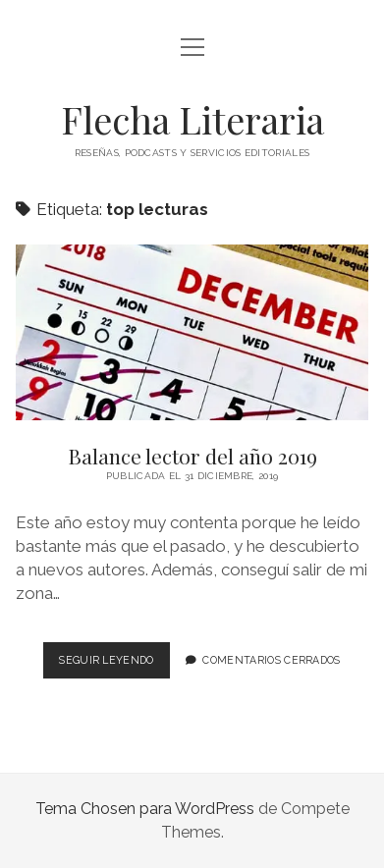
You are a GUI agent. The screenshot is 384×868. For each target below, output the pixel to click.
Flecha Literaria (192, 119)
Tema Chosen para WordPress (145, 809)
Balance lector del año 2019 (192, 332)
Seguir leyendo (114, 664)
